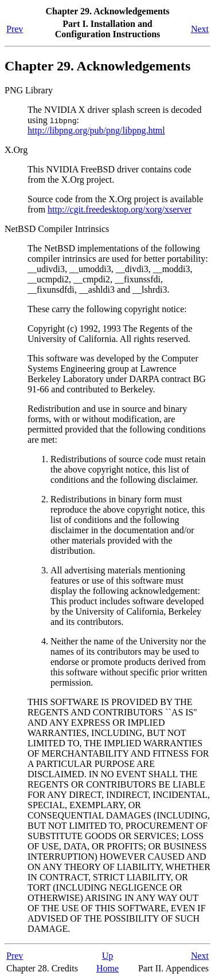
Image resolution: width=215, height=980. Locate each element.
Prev (15, 29)
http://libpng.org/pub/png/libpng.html (96, 130)
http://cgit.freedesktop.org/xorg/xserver (120, 209)
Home (107, 968)
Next (200, 29)
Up (108, 956)
